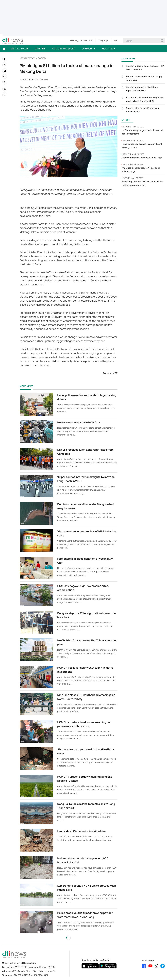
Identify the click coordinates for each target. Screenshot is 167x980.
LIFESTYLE (40, 49)
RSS (116, 41)
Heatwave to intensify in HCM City (79, 422)
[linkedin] (5, 71)
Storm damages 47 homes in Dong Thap (142, 158)
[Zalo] (5, 76)
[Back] (5, 95)
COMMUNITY (88, 49)
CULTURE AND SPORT (64, 49)
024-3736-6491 (21, 975)
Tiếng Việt (103, 41)
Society (42, 58)
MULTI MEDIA (109, 49)
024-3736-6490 (41, 975)
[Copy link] (5, 82)
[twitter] (5, 65)
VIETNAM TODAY (19, 49)
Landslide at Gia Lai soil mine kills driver (82, 831)
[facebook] (5, 59)
